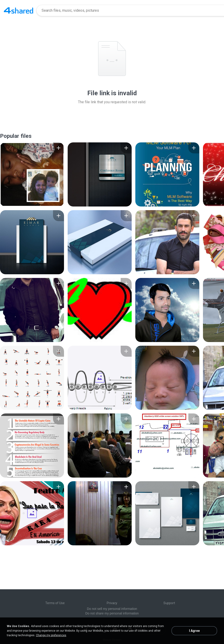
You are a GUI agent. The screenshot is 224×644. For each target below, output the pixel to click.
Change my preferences (51, 635)
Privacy (112, 603)
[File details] (32, 174)
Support (169, 603)
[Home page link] (19, 11)
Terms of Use (55, 603)
